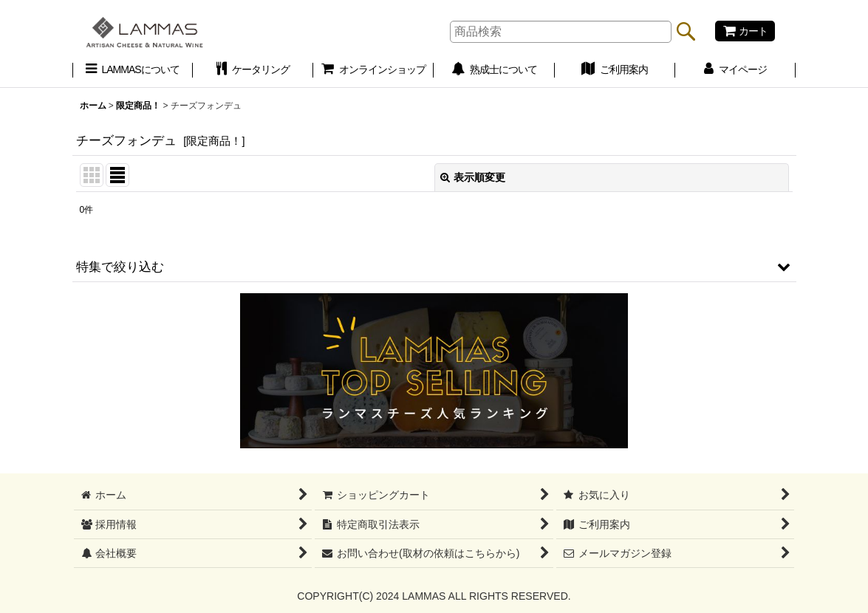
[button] (434, 267)
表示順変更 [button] (473, 177)
